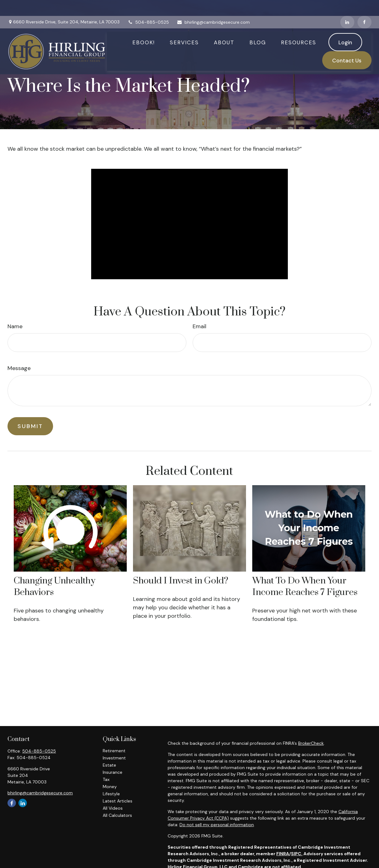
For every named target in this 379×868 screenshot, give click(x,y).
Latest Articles (118, 801)
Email (199, 326)
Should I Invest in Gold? (181, 581)
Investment (114, 758)
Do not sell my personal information (217, 825)
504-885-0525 (148, 6)
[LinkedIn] (347, 6)
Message (19, 368)
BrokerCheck (311, 743)
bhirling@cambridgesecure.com (213, 6)
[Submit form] (30, 426)
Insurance (113, 772)
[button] (144, 27)
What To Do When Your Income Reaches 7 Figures (305, 587)
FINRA (283, 854)
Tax (106, 779)
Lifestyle (111, 794)
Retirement (114, 751)
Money (110, 787)
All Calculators (117, 815)
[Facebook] (364, 6)
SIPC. (297, 854)
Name (15, 326)
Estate (109, 765)
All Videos (113, 808)
